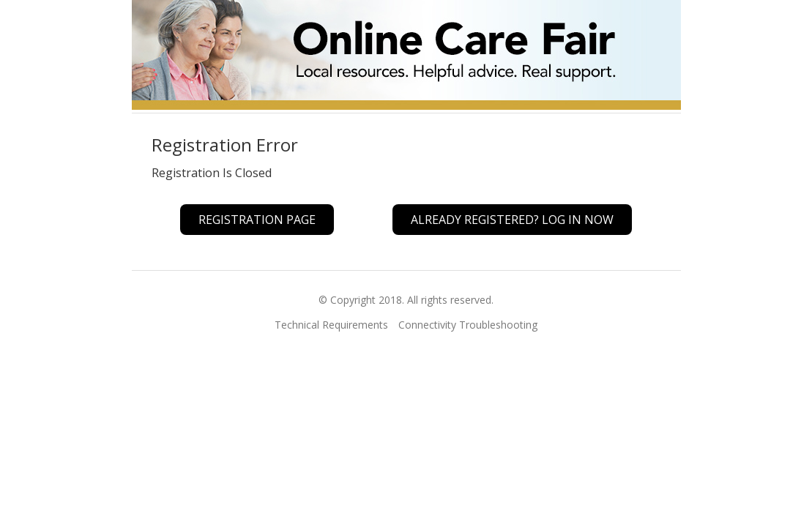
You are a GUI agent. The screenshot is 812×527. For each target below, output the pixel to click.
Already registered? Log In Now (512, 220)
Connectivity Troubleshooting (468, 325)
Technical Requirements (331, 325)
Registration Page (257, 220)
